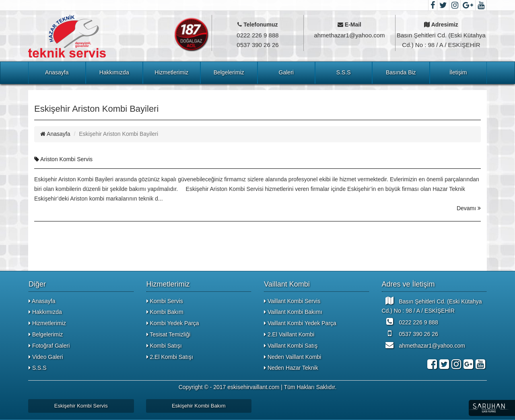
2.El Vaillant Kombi (289, 334)
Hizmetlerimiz (171, 72)
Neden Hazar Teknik (291, 368)
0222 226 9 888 (410, 322)
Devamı (469, 208)
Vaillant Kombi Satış (291, 346)
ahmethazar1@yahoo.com (423, 345)
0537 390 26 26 (410, 333)
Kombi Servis (165, 301)
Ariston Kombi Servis (63, 159)
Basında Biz (401, 72)
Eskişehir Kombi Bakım (199, 406)
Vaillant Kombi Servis (292, 301)
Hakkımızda (114, 72)
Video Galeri (46, 357)
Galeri (286, 72)
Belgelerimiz (229, 72)
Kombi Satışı (164, 346)
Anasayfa (57, 72)
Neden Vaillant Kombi (293, 357)
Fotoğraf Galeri (49, 346)
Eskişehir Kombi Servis (81, 406)
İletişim (458, 72)
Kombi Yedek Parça (173, 323)
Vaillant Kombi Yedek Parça (300, 323)
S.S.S (344, 72)
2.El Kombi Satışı (170, 357)
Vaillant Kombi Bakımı (293, 312)
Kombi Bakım (165, 312)
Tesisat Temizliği (169, 334)
